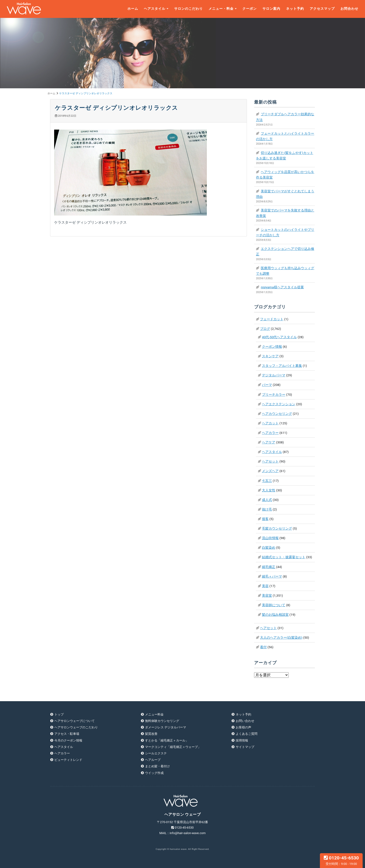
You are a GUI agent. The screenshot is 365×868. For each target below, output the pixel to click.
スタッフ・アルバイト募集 (282, 366)
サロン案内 (271, 9)
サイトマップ (245, 747)
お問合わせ (349, 9)
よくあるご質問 (247, 734)
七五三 (267, 481)
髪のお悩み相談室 (275, 615)
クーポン (250, 9)
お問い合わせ (245, 721)
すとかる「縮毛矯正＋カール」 (167, 740)
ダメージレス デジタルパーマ (166, 727)
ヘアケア (269, 442)
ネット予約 (295, 9)
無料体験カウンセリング (162, 721)
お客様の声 (243, 727)
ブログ (265, 329)
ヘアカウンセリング (277, 414)
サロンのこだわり (188, 9)
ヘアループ (153, 760)
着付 (263, 647)
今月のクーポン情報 (68, 740)
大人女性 (269, 490)
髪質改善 (151, 734)
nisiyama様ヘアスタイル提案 (282, 287)
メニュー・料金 (221, 9)
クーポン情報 (272, 347)
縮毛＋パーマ (272, 576)
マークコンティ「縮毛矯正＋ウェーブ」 (173, 747)
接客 (265, 519)
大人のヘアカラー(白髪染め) (281, 637)
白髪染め (269, 547)
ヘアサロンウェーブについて (75, 721)
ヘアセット (270, 461)
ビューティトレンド (68, 760)
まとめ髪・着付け (157, 766)
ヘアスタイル (155, 9)
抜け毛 (267, 509)
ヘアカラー (270, 433)
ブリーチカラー (274, 395)
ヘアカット (270, 423)
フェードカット (272, 319)
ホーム (133, 9)
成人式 (267, 500)
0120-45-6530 (341, 860)
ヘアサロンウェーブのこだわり (76, 727)
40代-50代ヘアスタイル (279, 337)
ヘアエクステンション (279, 404)
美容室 (267, 595)
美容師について (274, 605)
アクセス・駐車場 (67, 734)
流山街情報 (270, 538)
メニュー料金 (154, 714)
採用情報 (242, 740)
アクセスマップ (322, 9)
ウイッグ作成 (154, 773)
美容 (265, 586)
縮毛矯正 (269, 567)
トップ (59, 714)
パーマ (267, 385)
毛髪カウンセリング (277, 528)
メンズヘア (270, 471)
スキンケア (270, 356)
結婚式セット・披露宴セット (284, 557)
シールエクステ (156, 753)
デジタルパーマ (274, 375)
